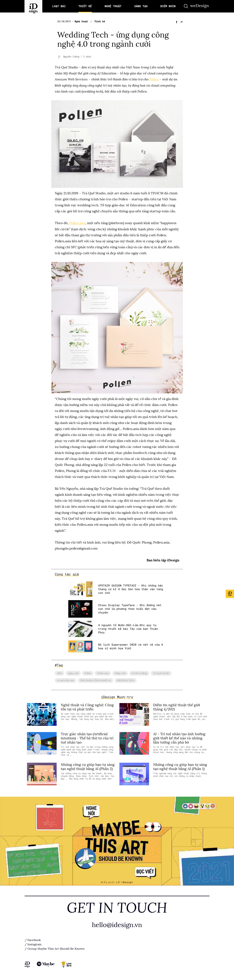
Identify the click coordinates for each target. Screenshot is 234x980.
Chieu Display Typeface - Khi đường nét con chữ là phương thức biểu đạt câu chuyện (130, 609)
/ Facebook (33, 940)
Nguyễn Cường (72, 57)
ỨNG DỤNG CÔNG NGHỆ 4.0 (95, 680)
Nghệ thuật (82, 21)
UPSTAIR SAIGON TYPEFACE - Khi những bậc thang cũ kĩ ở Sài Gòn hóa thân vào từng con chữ (131, 589)
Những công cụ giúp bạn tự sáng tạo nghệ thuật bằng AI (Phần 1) (180, 766)
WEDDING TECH (126, 680)
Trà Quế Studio (161, 673)
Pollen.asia (77, 223)
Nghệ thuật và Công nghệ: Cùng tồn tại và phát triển (87, 707)
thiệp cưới (120, 673)
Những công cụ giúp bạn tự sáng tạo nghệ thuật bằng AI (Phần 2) (88, 766)
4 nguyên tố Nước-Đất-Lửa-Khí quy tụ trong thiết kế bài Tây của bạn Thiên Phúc (128, 629)
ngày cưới (73, 673)
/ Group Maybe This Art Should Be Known (55, 949)
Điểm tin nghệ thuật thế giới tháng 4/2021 (177, 707)
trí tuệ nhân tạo (66, 680)
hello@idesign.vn (117, 925)
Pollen (154, 79)
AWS (60, 673)
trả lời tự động (139, 673)
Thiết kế (100, 21)
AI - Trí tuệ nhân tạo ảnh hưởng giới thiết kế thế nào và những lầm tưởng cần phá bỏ (179, 738)
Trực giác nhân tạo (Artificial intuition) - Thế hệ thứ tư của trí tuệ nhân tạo (87, 738)
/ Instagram (33, 944)
